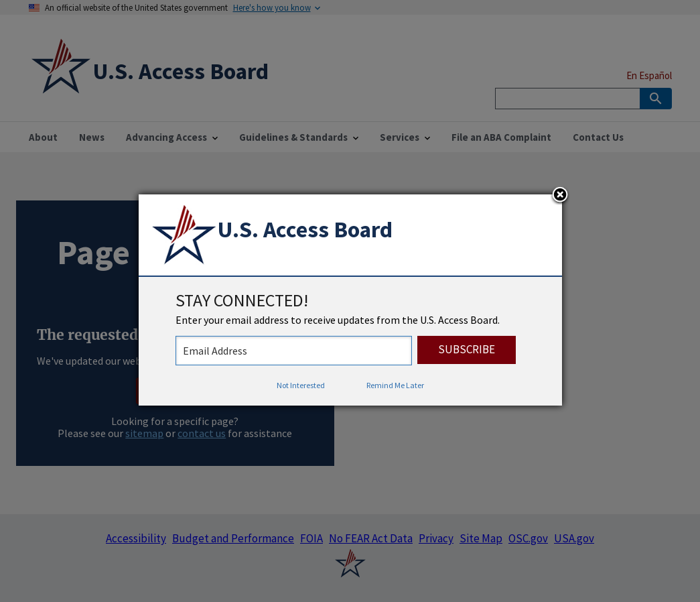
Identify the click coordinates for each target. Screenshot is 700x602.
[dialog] (350, 300)
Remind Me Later (395, 385)
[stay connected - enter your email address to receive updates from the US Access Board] (294, 351)
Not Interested (301, 385)
